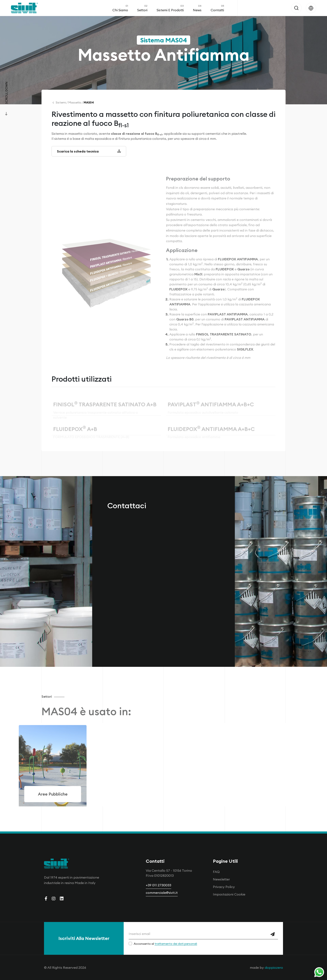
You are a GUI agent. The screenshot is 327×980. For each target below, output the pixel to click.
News (197, 8)
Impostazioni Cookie (229, 894)
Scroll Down (6, 93)
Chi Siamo (120, 8)
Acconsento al (165, 944)
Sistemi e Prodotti (170, 8)
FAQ (216, 872)
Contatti (217, 8)
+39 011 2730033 (158, 885)
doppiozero (274, 967)
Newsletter (221, 879)
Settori (142, 8)
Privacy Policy (224, 887)
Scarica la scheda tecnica (89, 153)
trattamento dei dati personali (176, 944)
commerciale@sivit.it (162, 893)
